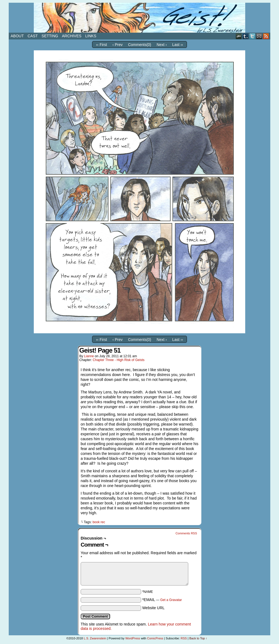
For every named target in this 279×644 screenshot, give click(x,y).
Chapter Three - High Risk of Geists (119, 360)
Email (259, 36)
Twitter (252, 36)
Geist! (139, 18)
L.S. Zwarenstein (95, 638)
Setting (50, 36)
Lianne (89, 356)
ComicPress (155, 638)
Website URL (153, 608)
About (17, 36)
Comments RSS (186, 533)
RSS (266, 36)
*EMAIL (162, 600)
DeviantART (239, 36)
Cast (33, 36)
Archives (72, 36)
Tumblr (246, 36)
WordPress (133, 638)
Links (91, 36)
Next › (162, 45)
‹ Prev (118, 45)
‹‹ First (101, 45)
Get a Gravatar (171, 600)
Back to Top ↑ (198, 638)
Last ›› (178, 45)
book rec (99, 522)
